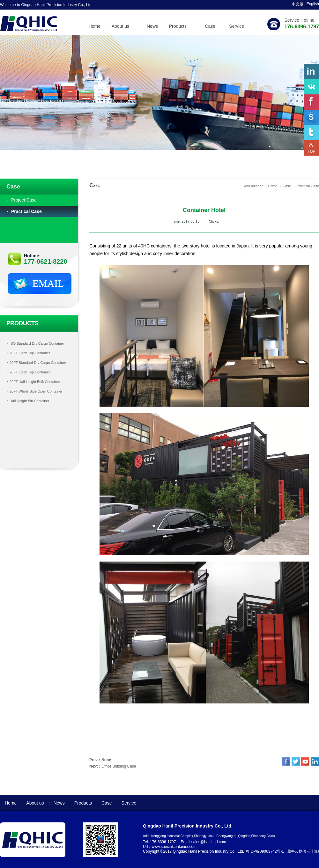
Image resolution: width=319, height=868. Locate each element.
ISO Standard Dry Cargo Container (37, 343)
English (313, 4)
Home (95, 26)
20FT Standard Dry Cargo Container (38, 363)
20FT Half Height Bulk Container (35, 382)
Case (287, 186)
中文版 (298, 4)
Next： (113, 766)
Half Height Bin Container (29, 401)
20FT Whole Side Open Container (36, 391)
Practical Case (308, 186)
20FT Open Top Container (30, 353)
